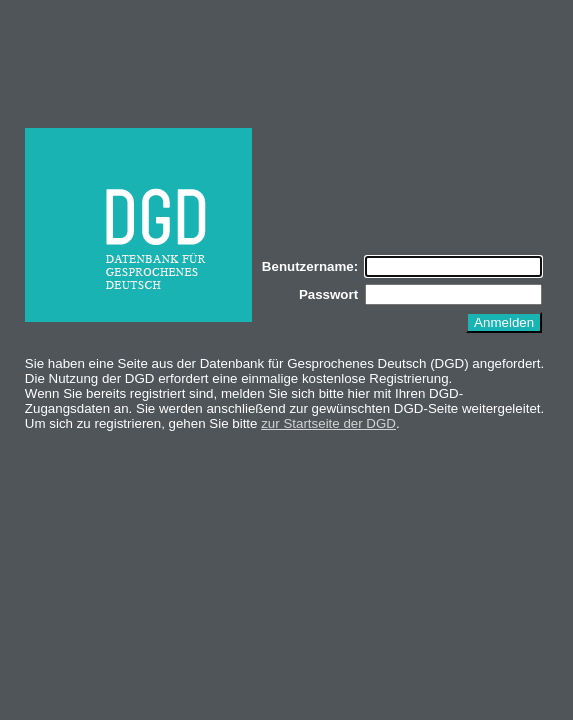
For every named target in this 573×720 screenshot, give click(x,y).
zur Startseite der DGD (328, 423)
